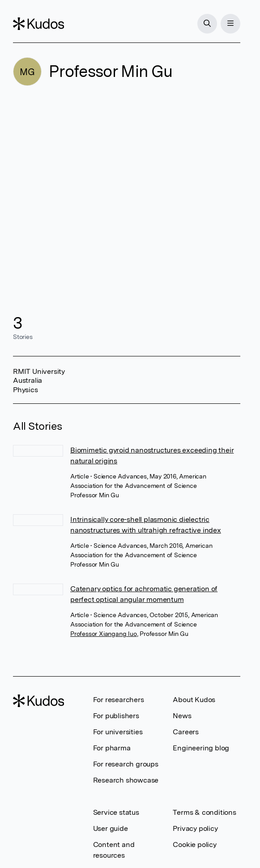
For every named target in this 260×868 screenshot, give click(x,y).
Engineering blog (201, 748)
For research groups (126, 764)
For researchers (119, 700)
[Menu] (230, 24)
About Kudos (194, 700)
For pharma (112, 748)
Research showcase (126, 780)
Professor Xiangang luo (104, 634)
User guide (111, 828)
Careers (186, 732)
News (182, 716)
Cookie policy (194, 845)
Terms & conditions (204, 812)
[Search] (207, 24)
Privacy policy (195, 828)
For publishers (116, 716)
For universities (118, 732)
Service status (116, 812)
